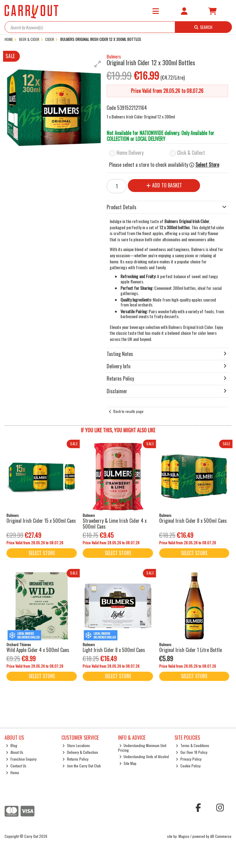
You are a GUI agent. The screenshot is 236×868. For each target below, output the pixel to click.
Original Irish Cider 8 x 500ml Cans (193, 521)
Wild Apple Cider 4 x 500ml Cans (38, 650)
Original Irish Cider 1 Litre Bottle (191, 650)
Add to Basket (164, 185)
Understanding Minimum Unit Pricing (142, 748)
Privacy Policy (189, 759)
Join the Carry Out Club (82, 766)
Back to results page (128, 411)
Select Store (207, 165)
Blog (12, 745)
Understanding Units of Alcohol (144, 756)
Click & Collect (191, 153)
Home (12, 772)
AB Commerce (221, 836)
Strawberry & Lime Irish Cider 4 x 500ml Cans (115, 524)
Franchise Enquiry (21, 759)
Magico (184, 836)
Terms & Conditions (193, 745)
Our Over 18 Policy (192, 752)
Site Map (128, 763)
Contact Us (16, 766)
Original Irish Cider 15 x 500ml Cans (41, 521)
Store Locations (76, 745)
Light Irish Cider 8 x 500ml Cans (114, 650)
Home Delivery (130, 153)
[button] (98, 64)
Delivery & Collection (80, 752)
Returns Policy (75, 759)
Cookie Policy (188, 766)
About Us (15, 752)
